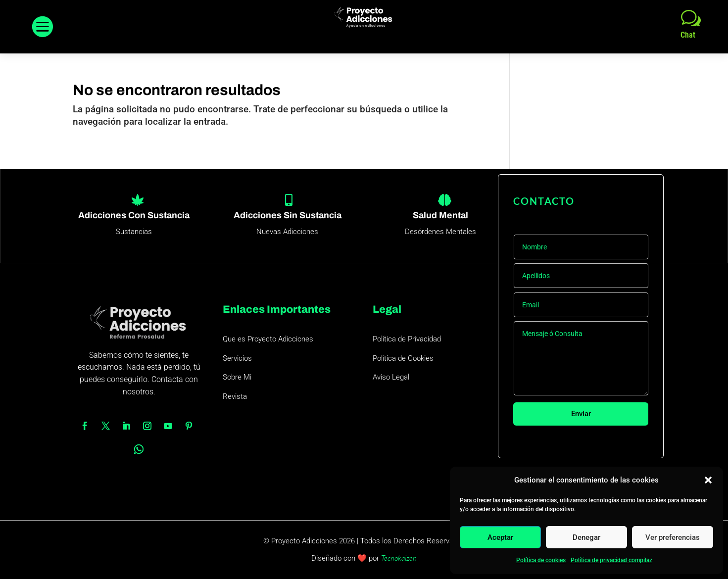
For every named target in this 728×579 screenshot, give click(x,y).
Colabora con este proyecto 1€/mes (592, 443)
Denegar (586, 537)
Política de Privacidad (407, 339)
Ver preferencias (673, 537)
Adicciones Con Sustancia (134, 215)
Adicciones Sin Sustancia (288, 215)
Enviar (581, 414)
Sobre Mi (237, 377)
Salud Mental (440, 215)
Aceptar (500, 537)
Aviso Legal (391, 377)
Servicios (237, 358)
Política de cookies (541, 560)
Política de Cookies (403, 358)
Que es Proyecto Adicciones (268, 339)
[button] (708, 480)
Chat (688, 35)
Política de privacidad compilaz (611, 560)
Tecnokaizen (399, 558)
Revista (235, 396)
